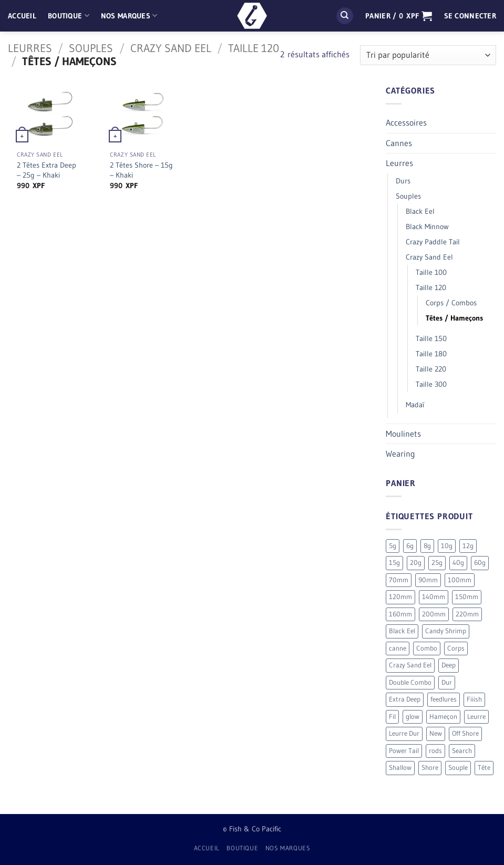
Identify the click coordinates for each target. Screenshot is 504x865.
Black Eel (420, 211)
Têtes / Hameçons (454, 318)
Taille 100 (431, 272)
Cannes (399, 143)
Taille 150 (431, 338)
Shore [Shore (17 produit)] (430, 768)
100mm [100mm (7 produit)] (460, 580)
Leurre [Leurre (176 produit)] (476, 717)
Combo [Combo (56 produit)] (427, 648)
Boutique (69, 16)
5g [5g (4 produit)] (393, 546)
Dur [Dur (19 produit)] (447, 682)
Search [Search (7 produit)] (462, 751)
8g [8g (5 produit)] (427, 546)
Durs (403, 181)
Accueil (22, 16)
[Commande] (428, 55)
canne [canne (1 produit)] (398, 648)
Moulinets (403, 434)
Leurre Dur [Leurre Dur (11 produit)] (404, 733)
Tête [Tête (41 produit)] (484, 768)
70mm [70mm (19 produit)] (399, 580)
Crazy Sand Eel (171, 48)
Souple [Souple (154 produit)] (458, 768)
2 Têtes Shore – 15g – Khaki (141, 170)
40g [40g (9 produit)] (458, 563)
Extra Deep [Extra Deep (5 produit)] (405, 699)
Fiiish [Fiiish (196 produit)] (474, 699)
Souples (91, 48)
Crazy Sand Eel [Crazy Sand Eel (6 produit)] (410, 665)
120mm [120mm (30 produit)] (400, 597)
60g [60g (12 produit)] (480, 563)
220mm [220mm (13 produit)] (467, 614)
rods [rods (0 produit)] (435, 751)
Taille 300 (431, 384)
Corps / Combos (451, 303)
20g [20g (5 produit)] (416, 563)
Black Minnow (427, 226)
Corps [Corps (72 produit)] (456, 648)
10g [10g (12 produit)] (447, 546)
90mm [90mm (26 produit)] (428, 580)
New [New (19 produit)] (436, 733)
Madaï (415, 405)
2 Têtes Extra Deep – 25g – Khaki (47, 170)
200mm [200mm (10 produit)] (434, 614)
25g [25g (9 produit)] (437, 563)
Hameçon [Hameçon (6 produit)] (443, 717)
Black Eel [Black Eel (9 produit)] (402, 631)
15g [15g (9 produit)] (394, 563)
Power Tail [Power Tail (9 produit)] (404, 751)
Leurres (30, 48)
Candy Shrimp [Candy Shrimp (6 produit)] (446, 631)
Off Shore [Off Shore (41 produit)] (465, 733)
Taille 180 (431, 354)
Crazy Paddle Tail (433, 242)
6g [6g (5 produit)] (410, 546)
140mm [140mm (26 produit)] (434, 597)
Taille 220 (431, 369)
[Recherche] (345, 16)
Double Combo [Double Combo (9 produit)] (410, 682)
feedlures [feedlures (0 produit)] (444, 699)
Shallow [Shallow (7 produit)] (400, 768)
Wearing (400, 454)
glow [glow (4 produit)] (413, 717)
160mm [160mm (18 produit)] (400, 614)
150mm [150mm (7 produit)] (467, 597)
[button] (399, 16)
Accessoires (406, 122)
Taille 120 (254, 48)
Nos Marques (129, 16)
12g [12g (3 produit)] (468, 546)
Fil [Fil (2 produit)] (392, 717)
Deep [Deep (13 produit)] (449, 665)
